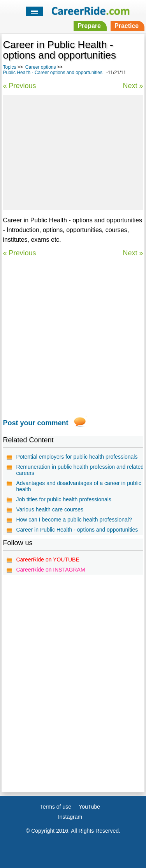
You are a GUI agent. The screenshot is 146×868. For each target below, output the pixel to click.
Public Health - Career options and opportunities (52, 73)
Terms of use (56, 807)
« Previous (19, 86)
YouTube (89, 807)
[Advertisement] (73, 151)
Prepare (89, 26)
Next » (133, 86)
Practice (127, 26)
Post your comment (35, 423)
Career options (41, 67)
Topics (9, 67)
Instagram (70, 817)
